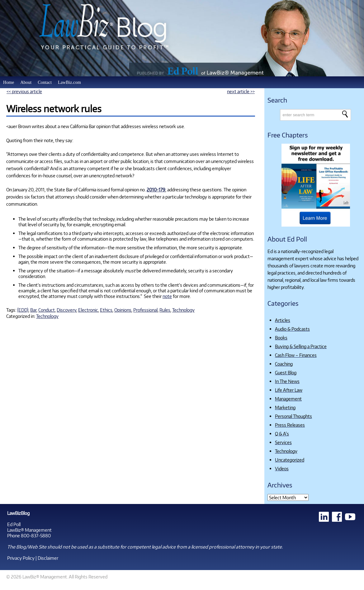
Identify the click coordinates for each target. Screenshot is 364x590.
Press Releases (290, 425)
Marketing (285, 407)
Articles (283, 320)
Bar (33, 310)
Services (283, 442)
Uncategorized (290, 460)
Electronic (88, 310)
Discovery (66, 310)
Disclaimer (48, 558)
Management (288, 399)
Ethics (106, 310)
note (167, 296)
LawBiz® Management (29, 530)
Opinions (123, 310)
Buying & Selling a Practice (301, 346)
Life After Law (289, 390)
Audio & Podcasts (292, 329)
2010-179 (156, 189)
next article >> (241, 91)
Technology (183, 310)
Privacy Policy (21, 558)
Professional (145, 310)
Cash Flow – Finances (296, 355)
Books (281, 338)
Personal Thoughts (293, 416)
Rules (165, 310)
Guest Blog (286, 372)
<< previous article (24, 91)
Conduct (47, 310)
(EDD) (23, 310)
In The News (287, 381)
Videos (282, 468)
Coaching (284, 364)
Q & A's (282, 434)
